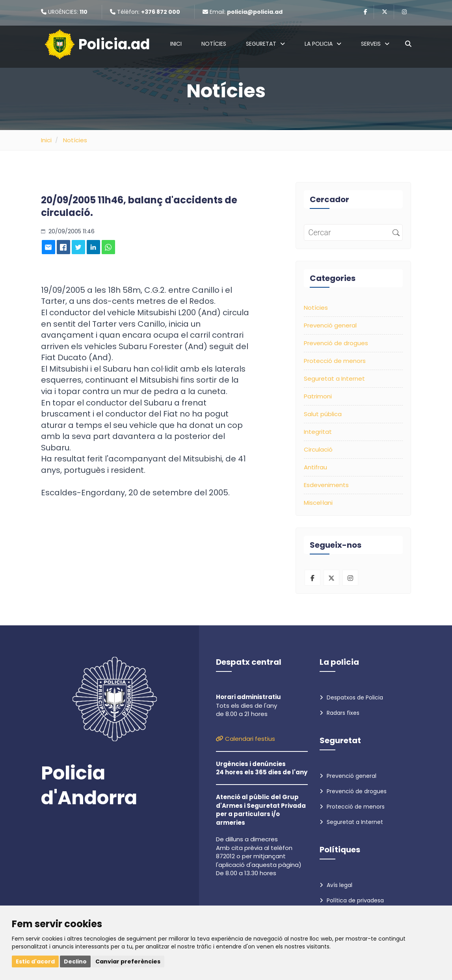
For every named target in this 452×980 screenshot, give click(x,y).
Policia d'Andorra (89, 786)
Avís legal (336, 885)
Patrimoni (318, 396)
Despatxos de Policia (351, 697)
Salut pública (323, 414)
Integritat (318, 432)
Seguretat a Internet (334, 378)
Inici (176, 44)
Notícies (214, 44)
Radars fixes (339, 713)
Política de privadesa (352, 900)
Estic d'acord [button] (35, 961)
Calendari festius (246, 739)
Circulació (318, 449)
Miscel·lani (318, 503)
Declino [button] (75, 961)
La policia (323, 44)
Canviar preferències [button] (128, 961)
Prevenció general (330, 325)
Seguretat (265, 44)
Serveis (375, 44)
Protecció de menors (335, 361)
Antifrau (315, 467)
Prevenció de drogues (336, 343)
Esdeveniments (326, 485)
